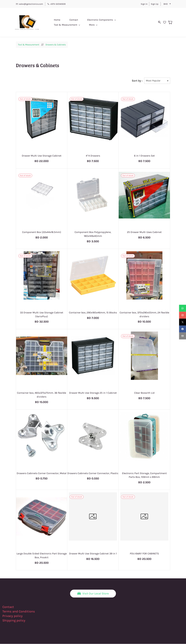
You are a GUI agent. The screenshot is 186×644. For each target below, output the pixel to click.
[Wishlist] (164, 22)
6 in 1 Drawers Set (144, 156)
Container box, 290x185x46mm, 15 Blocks (93, 313)
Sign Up (155, 4)
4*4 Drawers (93, 156)
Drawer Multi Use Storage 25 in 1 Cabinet (93, 393)
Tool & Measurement (29, 45)
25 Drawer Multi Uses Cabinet (144, 232)
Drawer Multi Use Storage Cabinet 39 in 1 (93, 554)
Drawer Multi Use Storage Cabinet (42, 156)
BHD (166, 4)
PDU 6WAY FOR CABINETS (144, 554)
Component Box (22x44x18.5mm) (42, 232)
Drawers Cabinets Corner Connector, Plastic (93, 473)
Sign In (144, 4)
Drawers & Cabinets (56, 45)
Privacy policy (13, 616)
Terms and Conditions (19, 612)
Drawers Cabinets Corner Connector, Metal (42, 473)
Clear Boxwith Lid (144, 393)
